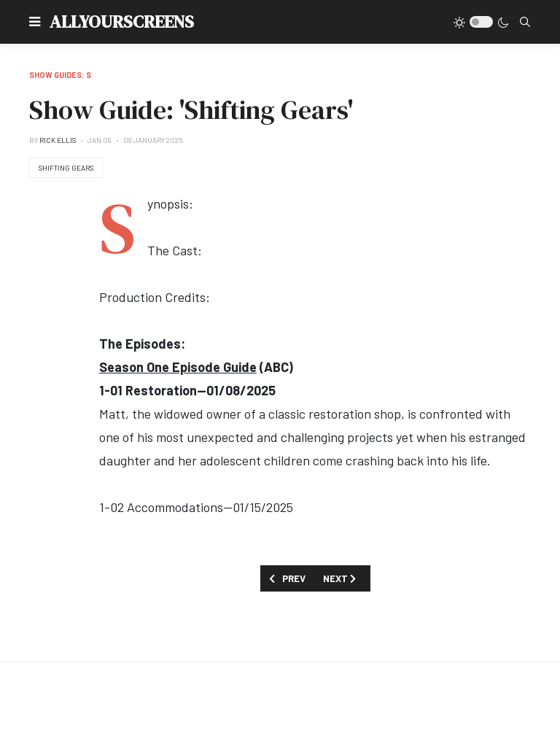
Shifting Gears (66, 168)
